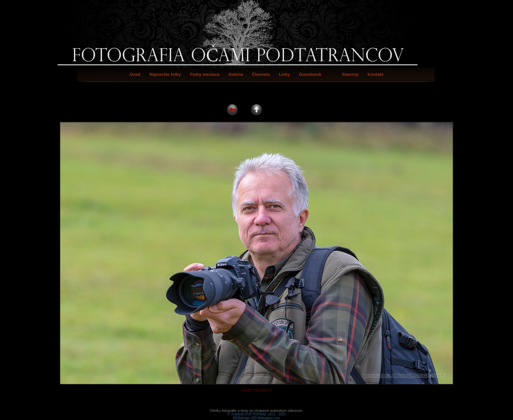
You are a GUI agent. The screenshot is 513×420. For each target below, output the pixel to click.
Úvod (135, 74)
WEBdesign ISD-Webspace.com (256, 410)
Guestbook (310, 74)
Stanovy (350, 74)
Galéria (236, 74)
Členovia (261, 74)
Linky (284, 74)
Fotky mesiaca (205, 74)
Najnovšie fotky (165, 74)
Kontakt (375, 74)
